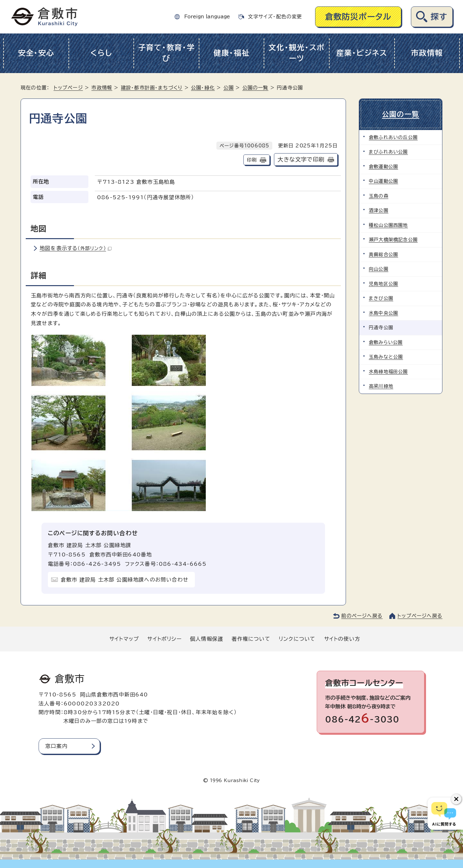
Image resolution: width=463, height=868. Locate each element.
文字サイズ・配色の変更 (275, 17)
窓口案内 (56, 746)
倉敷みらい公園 (386, 342)
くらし (101, 53)
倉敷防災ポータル (358, 17)
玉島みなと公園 (386, 357)
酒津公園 (379, 210)
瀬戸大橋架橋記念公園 (393, 240)
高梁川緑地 (381, 386)
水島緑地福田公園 (388, 372)
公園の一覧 (255, 88)
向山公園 (379, 269)
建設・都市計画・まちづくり (152, 88)
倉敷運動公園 (383, 167)
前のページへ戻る (362, 616)
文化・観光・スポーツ (297, 53)
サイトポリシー (164, 639)
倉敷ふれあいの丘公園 (393, 137)
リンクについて (297, 639)
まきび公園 (381, 298)
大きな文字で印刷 (301, 159)
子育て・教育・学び (167, 53)
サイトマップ (124, 639)
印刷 (252, 160)
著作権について (251, 639)
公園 (229, 88)
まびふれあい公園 (388, 152)
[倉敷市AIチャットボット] (444, 814)
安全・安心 (36, 53)
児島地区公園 (383, 284)
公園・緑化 (203, 88)
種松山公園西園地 (388, 225)
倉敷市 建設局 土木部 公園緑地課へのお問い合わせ (125, 580)
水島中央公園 (383, 313)
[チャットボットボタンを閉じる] (456, 799)
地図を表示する (76, 248)
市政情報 (427, 53)
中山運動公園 (383, 181)
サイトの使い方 (342, 639)
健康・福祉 (232, 53)
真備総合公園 (383, 254)
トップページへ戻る (420, 616)
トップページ (68, 88)
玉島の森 (379, 196)
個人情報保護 (207, 639)
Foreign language (207, 17)
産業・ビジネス (362, 53)
